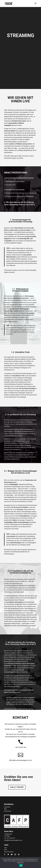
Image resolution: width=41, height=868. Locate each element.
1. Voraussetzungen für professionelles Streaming (19, 178)
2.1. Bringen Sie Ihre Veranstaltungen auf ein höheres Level (20, 193)
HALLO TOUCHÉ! (17, 787)
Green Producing (9, 852)
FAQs (6, 850)
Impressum (7, 807)
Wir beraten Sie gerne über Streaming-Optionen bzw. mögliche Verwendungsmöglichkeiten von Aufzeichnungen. (20, 552)
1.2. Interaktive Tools (10, 185)
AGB (5, 809)
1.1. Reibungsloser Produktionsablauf (14, 181)
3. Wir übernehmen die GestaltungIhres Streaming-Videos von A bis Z (20, 203)
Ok (21, 865)
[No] (39, 862)
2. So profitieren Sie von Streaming (14, 190)
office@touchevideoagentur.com (13, 840)
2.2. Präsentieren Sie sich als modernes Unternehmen (19, 196)
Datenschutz (8, 811)
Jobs (5, 848)
